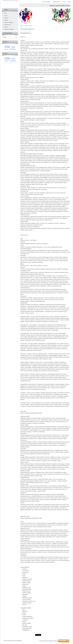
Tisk (70, 2)
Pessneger (6, 49)
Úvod (22, 26)
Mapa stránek (57, 2)
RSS (65, 2)
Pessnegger (13, 49)
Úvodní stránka (47, 2)
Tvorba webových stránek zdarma (48, 641)
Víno (7, 46)
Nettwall (13, 47)
